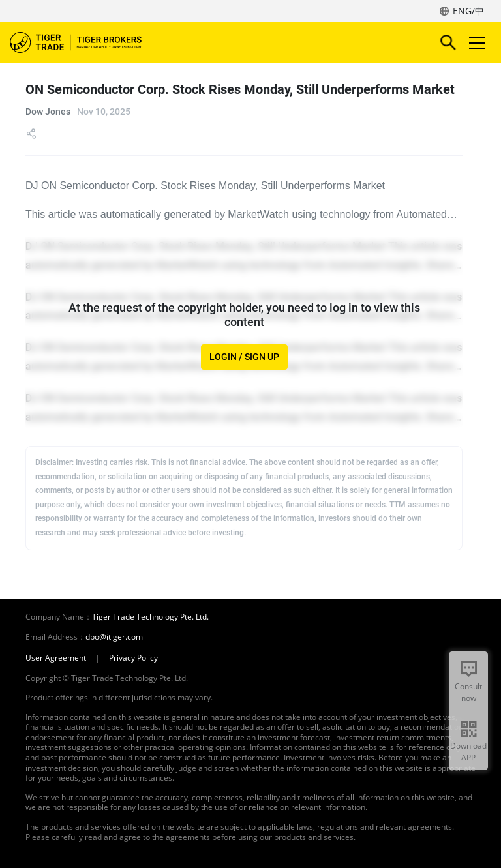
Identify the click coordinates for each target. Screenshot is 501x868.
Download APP (468, 752)
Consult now (468, 692)
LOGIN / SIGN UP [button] (244, 357)
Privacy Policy (133, 658)
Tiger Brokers (85, 42)
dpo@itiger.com (114, 637)
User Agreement (56, 658)
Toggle (475, 43)
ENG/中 (468, 11)
